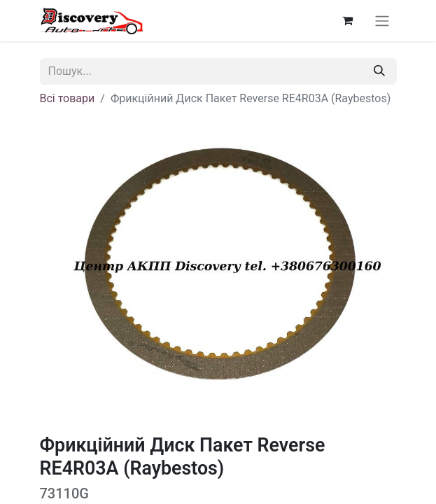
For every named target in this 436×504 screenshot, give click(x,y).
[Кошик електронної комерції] (348, 20)
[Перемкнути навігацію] (382, 21)
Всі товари (68, 98)
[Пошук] (379, 71)
